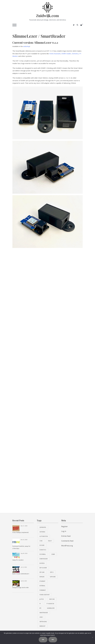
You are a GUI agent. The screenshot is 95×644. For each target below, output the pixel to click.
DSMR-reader (66, 54)
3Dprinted (43, 527)
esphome (53, 577)
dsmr (53, 554)
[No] (92, 637)
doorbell (43, 554)
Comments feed (67, 541)
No (53, 640)
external (42, 586)
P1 (40, 604)
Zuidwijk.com (47, 16)
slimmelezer (51, 608)
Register (65, 526)
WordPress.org (67, 546)
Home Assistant (55, 54)
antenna (42, 532)
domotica (43, 550)
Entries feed (66, 536)
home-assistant (45, 595)
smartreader (44, 613)
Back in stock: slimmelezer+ (21, 574)
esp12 (52, 572)
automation (44, 536)
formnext (43, 590)
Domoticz (75, 54)
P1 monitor (50, 604)
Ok (43, 640)
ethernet (42, 581)
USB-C (41, 617)
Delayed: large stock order (21, 587)
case (41, 541)
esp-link (42, 572)
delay (50, 541)
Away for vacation (18, 560)
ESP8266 (42, 577)
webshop (26, 46)
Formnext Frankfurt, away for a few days (21, 547)
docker (42, 545)
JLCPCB (42, 599)
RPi (40, 608)
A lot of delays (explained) (20, 532)
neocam (52, 599)
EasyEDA (42, 563)
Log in (64, 531)
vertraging (43, 622)
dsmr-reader (44, 559)
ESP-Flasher (43, 568)
